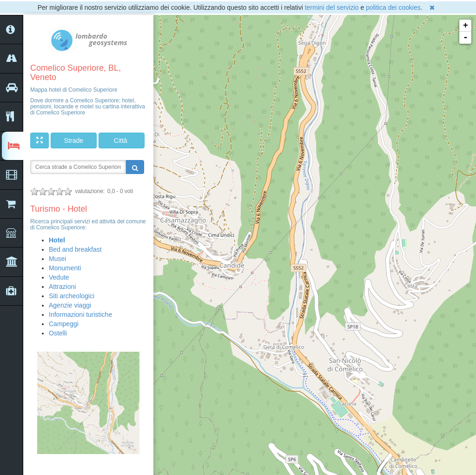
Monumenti (65, 268)
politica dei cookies (393, 7)
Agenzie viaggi (70, 305)
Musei (57, 259)
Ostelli (58, 333)
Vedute (59, 277)
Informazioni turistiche (80, 314)
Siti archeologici (72, 296)
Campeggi (64, 324)
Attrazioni (62, 287)
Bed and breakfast (75, 249)
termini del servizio (332, 7)
